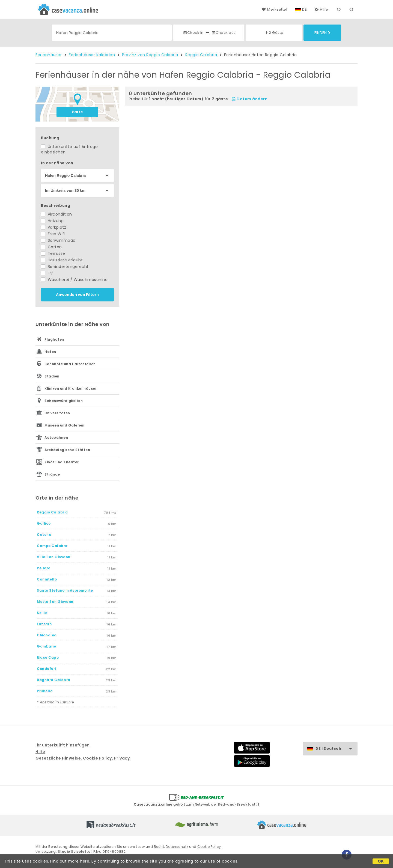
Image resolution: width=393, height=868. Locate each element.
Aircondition (56, 214)
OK (381, 861)
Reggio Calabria (201, 55)
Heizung (52, 221)
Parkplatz (53, 227)
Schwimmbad (58, 240)
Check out (223, 33)
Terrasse (53, 253)
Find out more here (70, 861)
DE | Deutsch (336, 749)
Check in (193, 33)
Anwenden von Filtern (77, 295)
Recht (159, 847)
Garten (51, 247)
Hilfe (322, 9)
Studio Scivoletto (74, 852)
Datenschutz (177, 847)
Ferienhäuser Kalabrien (92, 55)
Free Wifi (53, 234)
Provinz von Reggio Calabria (150, 55)
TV (47, 273)
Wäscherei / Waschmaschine (74, 280)
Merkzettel (274, 9)
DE (304, 9)
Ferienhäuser (49, 55)
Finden (322, 33)
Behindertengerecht (65, 267)
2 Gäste (274, 33)
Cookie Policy (209, 847)
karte (77, 112)
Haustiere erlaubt (62, 260)
